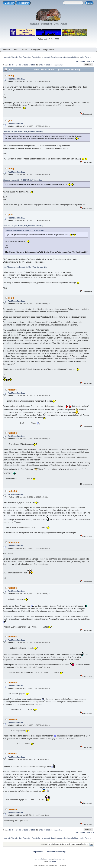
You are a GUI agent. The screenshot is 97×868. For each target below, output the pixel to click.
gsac (10, 120)
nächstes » (90, 61)
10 (23, 65)
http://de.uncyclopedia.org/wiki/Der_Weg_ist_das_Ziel (25, 267)
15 (34, 65)
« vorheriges (81, 61)
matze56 (12, 390)
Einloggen (9, 3)
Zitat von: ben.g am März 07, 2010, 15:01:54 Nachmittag (23, 132)
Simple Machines (59, 859)
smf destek (52, 861)
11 (25, 65)
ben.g (11, 76)
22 (51, 65)
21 (49, 65)
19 (44, 65)
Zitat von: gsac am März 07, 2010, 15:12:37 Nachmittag (23, 180)
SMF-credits (39, 859)
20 (47, 65)
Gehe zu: (44, 844)
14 (32, 65)
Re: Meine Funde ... (16, 79)
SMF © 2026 (48, 859)
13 (29, 65)
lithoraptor (14, 542)
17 (40, 65)
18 (42, 65)
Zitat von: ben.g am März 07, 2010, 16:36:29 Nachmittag (23, 226)
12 (27, 65)
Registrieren (23, 3)
